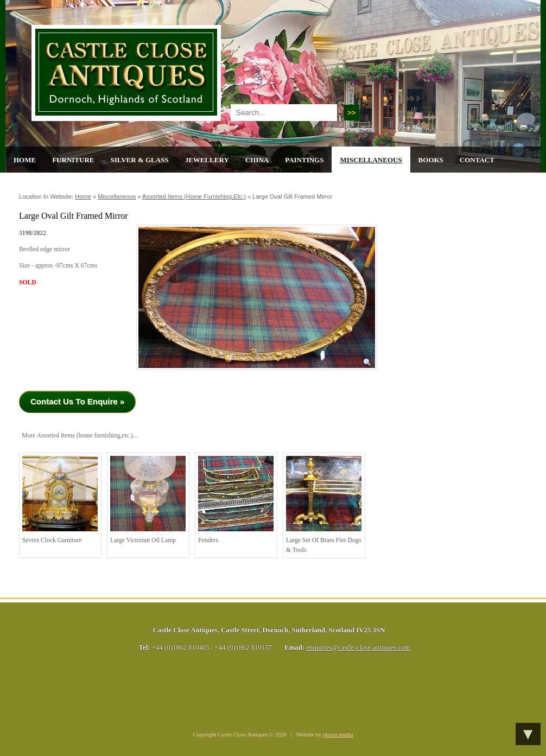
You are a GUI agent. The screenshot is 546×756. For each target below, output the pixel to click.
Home (25, 160)
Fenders (236, 500)
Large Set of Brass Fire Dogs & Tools (324, 505)
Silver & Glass (139, 160)
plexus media (338, 735)
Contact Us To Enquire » (77, 401)
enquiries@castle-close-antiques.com (358, 647)
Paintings (304, 160)
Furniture (73, 160)
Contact (477, 160)
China (257, 160)
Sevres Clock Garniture (60, 500)
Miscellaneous (371, 160)
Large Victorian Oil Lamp (148, 500)
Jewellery (207, 160)
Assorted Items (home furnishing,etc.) (194, 196)
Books (431, 160)
